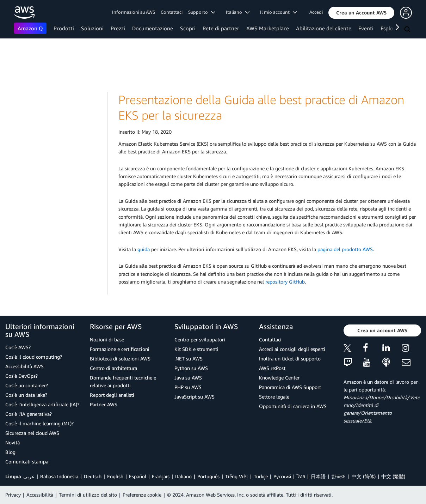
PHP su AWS (188, 387)
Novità (13, 442)
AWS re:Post (272, 368)
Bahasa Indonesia (59, 476)
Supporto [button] (202, 12)
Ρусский (282, 476)
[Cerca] (408, 30)
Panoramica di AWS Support (290, 387)
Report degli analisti (112, 395)
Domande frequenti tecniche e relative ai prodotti (123, 381)
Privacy (13, 495)
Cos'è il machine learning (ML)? (39, 423)
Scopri (188, 28)
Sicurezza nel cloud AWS (32, 433)
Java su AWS (188, 378)
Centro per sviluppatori (200, 339)
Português (208, 476)
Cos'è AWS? (18, 347)
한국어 (339, 476)
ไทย (301, 476)
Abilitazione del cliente (324, 28)
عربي (29, 476)
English (115, 476)
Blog (10, 452)
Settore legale (274, 397)
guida (144, 249)
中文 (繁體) (393, 476)
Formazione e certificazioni (120, 349)
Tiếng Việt (237, 476)
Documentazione (153, 28)
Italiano (183, 476)
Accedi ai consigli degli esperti (292, 349)
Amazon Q (30, 28)
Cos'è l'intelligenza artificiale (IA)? (42, 404)
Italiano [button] (238, 12)
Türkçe (261, 476)
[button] (361, 13)
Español (138, 476)
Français (161, 476)
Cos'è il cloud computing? (34, 357)
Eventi (366, 28)
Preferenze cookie (142, 495)
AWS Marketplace (268, 28)
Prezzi (118, 28)
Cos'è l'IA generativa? (29, 414)
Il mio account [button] (279, 12)
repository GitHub (285, 282)
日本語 (318, 476)
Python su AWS (191, 368)
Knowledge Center (279, 378)
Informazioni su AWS (134, 12)
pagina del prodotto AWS (345, 249)
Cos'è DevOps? (21, 376)
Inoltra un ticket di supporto (290, 359)
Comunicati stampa (27, 462)
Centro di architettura (113, 368)
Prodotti (64, 28)
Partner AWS (104, 404)
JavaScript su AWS (195, 397)
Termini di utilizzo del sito (88, 495)
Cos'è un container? (27, 385)
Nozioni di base (107, 339)
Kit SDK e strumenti (196, 349)
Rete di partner (221, 28)
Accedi (316, 12)
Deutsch (93, 476)
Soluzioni (92, 28)
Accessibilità (40, 495)
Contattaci (172, 12)
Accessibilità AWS (24, 366)
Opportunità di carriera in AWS (293, 406)
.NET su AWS (189, 359)
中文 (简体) (364, 476)
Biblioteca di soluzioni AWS (120, 359)
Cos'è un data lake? (26, 395)
